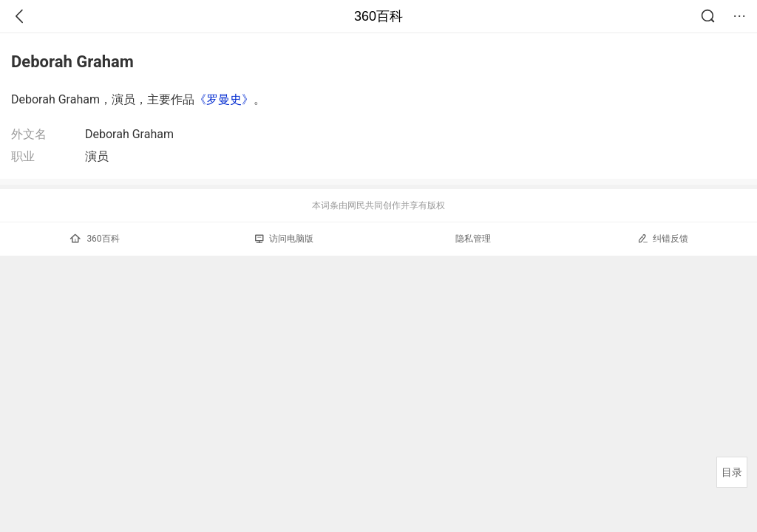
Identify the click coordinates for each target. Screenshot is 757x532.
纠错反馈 (663, 238)
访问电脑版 (284, 239)
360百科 (378, 16)
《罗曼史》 (224, 99)
